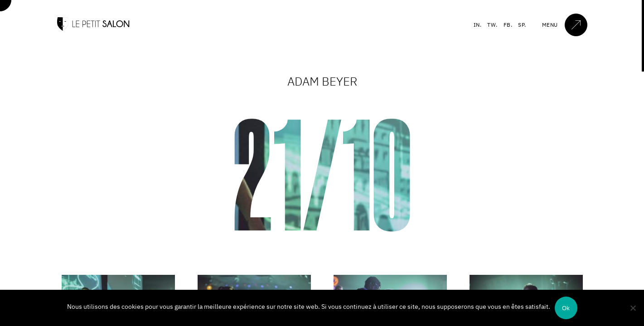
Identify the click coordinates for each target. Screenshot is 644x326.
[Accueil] (93, 29)
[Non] (633, 308)
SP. (522, 25)
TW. (492, 25)
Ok (566, 308)
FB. (508, 25)
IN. (478, 25)
